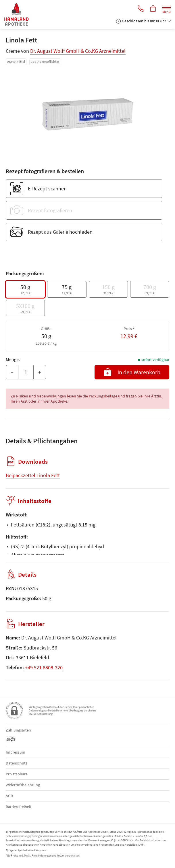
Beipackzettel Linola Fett (33, 475)
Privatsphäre (17, 774)
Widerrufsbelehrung (23, 785)
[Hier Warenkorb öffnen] (153, 9)
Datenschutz (17, 763)
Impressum (16, 752)
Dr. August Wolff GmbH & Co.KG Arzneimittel (78, 51)
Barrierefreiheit (19, 807)
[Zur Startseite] (19, 14)
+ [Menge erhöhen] (40, 372)
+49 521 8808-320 (44, 667)
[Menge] (26, 372)
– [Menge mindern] (12, 372)
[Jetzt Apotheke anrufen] (140, 9)
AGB (9, 796)
